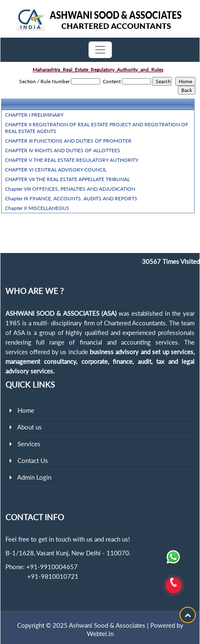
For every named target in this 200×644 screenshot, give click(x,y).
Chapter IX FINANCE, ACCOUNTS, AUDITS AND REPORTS (71, 198)
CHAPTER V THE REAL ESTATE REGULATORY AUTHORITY (72, 160)
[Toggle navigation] (100, 50)
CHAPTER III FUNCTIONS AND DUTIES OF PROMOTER (68, 141)
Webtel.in (100, 634)
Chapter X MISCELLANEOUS (37, 208)
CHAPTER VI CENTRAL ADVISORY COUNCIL (56, 170)
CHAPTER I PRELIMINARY (34, 115)
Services (29, 444)
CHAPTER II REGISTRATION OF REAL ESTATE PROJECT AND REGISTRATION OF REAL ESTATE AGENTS (97, 128)
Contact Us (33, 460)
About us (29, 427)
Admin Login (34, 477)
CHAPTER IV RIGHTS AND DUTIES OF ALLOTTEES (63, 150)
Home (26, 410)
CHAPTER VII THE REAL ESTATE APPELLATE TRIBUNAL (67, 179)
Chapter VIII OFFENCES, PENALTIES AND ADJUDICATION (70, 189)
